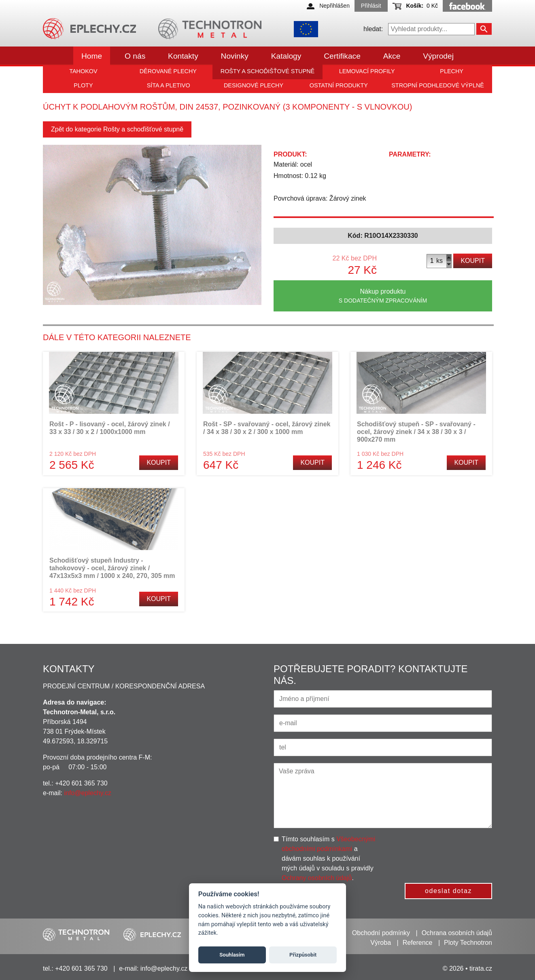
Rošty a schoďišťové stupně (267, 71)
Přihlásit (371, 6)
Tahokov (83, 71)
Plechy (452, 71)
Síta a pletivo (169, 85)
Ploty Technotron (468, 943)
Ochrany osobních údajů (317, 878)
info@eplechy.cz (87, 793)
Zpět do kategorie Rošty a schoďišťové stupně (117, 129)
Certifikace (342, 56)
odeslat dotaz (448, 891)
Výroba (381, 943)
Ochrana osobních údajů (457, 933)
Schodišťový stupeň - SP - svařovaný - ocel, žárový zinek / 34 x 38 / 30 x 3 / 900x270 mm (416, 432)
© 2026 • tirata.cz (467, 968)
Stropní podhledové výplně (438, 85)
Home (92, 56)
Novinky (235, 56)
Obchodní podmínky (381, 933)
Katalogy (286, 56)
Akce (392, 56)
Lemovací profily (367, 71)
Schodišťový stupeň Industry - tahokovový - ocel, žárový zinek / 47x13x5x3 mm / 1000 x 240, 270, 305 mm (112, 568)
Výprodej (438, 56)
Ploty (83, 85)
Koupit (473, 261)
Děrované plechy (168, 71)
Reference (418, 943)
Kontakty (183, 56)
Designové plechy (254, 85)
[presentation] (450, 850)
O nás (135, 56)
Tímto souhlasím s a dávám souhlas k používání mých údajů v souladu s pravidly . (328, 858)
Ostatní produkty (339, 85)
